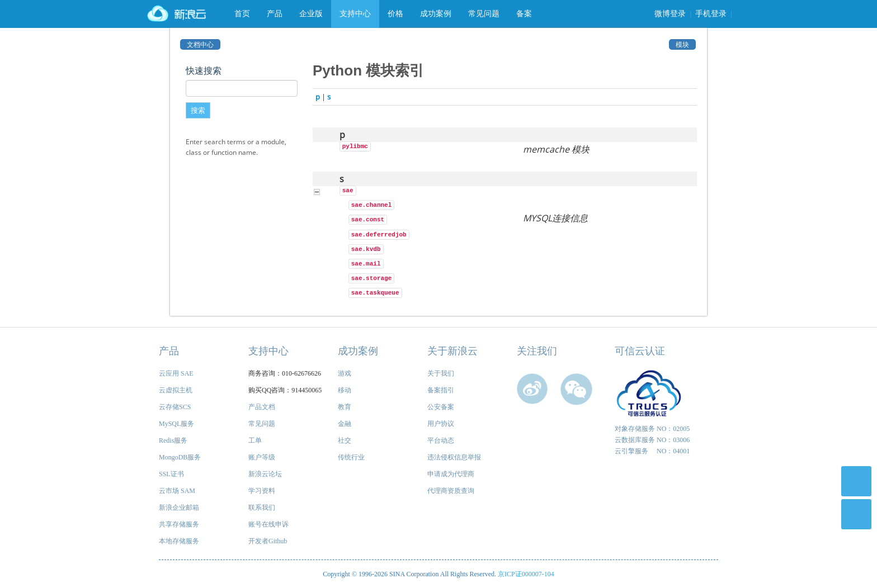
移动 (345, 390)
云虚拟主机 (176, 390)
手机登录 (711, 14)
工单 (255, 440)
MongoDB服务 (180, 457)
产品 (275, 14)
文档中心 (200, 44)
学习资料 (262, 491)
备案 (524, 14)
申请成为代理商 (451, 474)
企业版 (311, 14)
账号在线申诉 (268, 524)
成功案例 (436, 14)
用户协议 (441, 424)
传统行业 (351, 457)
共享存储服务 (179, 524)
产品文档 (262, 407)
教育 (345, 407)
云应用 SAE (176, 373)
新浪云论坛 (265, 474)
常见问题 (484, 14)
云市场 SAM (177, 491)
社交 (345, 440)
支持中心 (355, 14)
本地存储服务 (179, 541)
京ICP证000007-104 (526, 574)
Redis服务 (173, 440)
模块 (682, 44)
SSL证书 (171, 474)
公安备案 (441, 407)
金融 (345, 424)
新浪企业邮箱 (179, 508)
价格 (395, 14)
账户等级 (262, 457)
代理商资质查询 (451, 491)
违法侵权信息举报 (454, 457)
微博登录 (670, 14)
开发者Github (268, 541)
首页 (242, 14)
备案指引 (441, 390)
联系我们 (262, 508)
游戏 (345, 373)
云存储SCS (175, 407)
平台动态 (441, 440)
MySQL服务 (176, 424)
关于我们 (441, 373)
